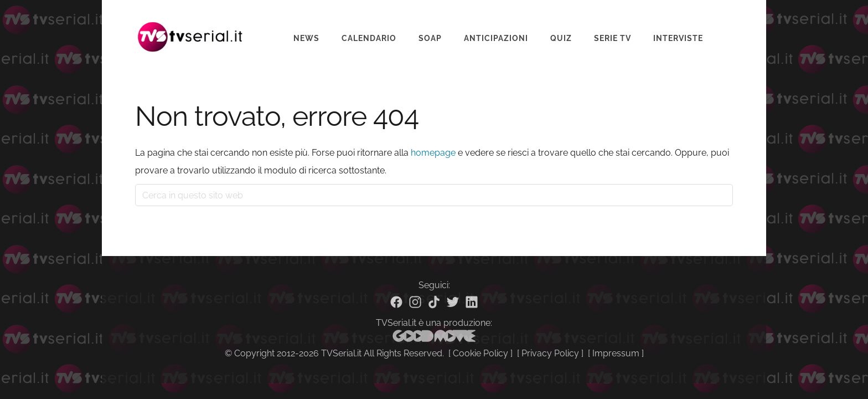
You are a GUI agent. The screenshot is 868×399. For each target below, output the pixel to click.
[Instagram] (415, 302)
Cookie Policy (480, 353)
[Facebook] (396, 302)
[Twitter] (453, 302)
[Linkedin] (472, 302)
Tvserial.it (190, 30)
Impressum (616, 353)
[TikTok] (434, 302)
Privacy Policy (550, 353)
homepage (433, 153)
